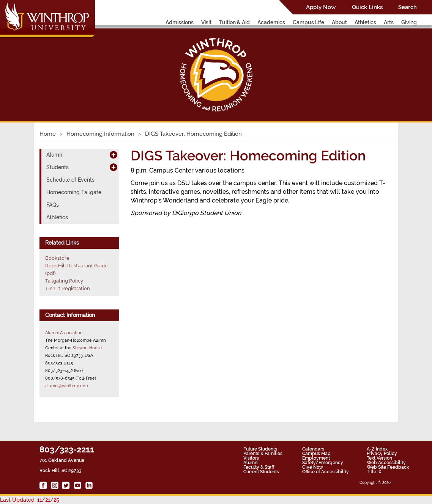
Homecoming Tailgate (74, 192)
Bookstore (57, 258)
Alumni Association (64, 333)
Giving (409, 22)
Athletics (365, 22)
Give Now (313, 467)
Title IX (374, 472)
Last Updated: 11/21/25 (30, 500)
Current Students (261, 472)
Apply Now (321, 7)
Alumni (55, 155)
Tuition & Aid (234, 22)
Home (48, 134)
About (339, 22)
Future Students (260, 449)
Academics (271, 22)
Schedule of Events (70, 180)
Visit (206, 22)
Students (58, 167)
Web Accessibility (386, 463)
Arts (389, 22)
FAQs (53, 205)
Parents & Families (263, 454)
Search (408, 7)
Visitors (251, 458)
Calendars (313, 449)
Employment (316, 458)
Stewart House (87, 348)
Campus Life (308, 22)
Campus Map (316, 454)
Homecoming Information (100, 134)
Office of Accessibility (326, 472)
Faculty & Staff (259, 467)
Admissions (180, 22)
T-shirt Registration (68, 288)
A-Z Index (377, 449)
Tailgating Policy (64, 281)
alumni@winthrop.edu (67, 386)
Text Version (379, 458)
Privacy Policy (382, 454)
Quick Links (367, 7)
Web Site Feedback (388, 467)
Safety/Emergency (323, 463)
